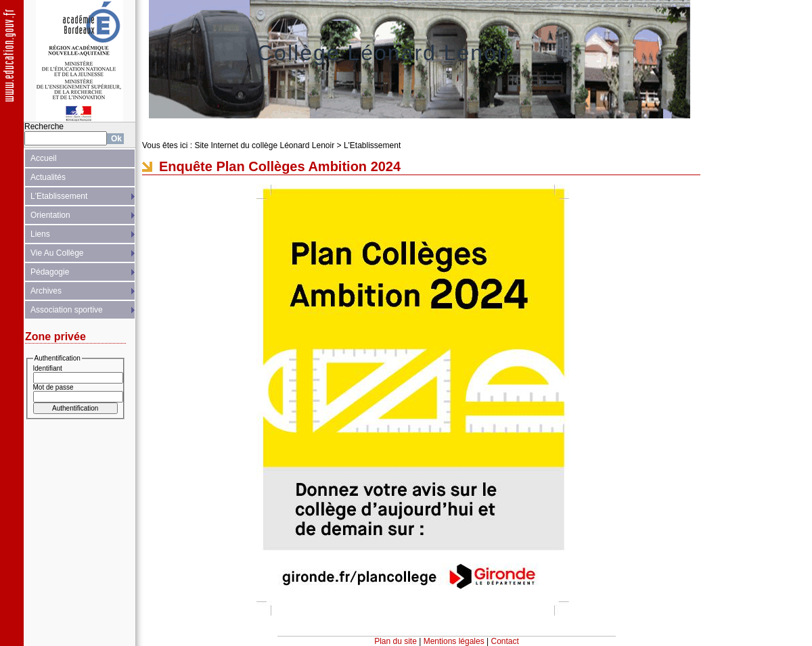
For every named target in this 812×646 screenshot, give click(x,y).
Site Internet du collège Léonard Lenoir (264, 145)
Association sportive (67, 310)
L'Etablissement (59, 196)
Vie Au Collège (57, 253)
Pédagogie (50, 272)
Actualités (48, 177)
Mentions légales (454, 641)
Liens (40, 234)
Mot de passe (53, 387)
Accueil (44, 158)
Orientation (50, 215)
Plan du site (396, 641)
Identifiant (48, 368)
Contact (505, 641)
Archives (46, 291)
